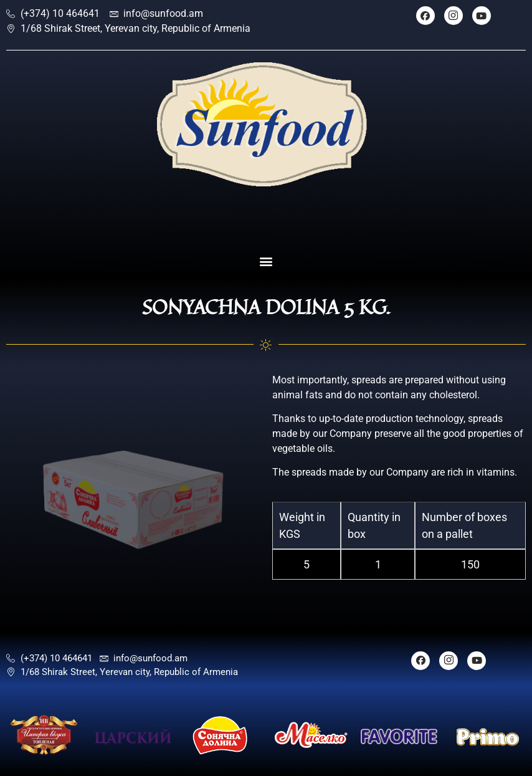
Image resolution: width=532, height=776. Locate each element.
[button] (266, 261)
